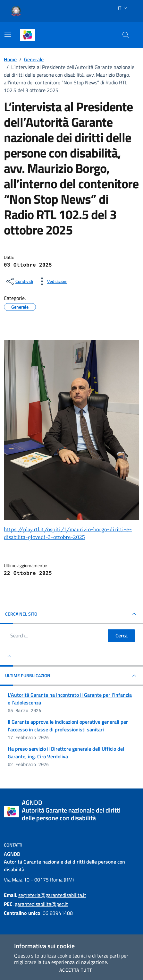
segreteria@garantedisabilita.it (52, 895)
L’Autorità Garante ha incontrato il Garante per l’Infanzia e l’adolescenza (70, 699)
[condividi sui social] (19, 281)
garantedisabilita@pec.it (41, 904)
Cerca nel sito (71, 614)
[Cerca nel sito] (126, 35)
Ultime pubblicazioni (71, 676)
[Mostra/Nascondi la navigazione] (8, 34)
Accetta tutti (77, 970)
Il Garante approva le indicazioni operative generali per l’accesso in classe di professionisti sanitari (68, 726)
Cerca (122, 635)
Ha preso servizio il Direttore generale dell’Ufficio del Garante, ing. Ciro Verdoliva (66, 753)
